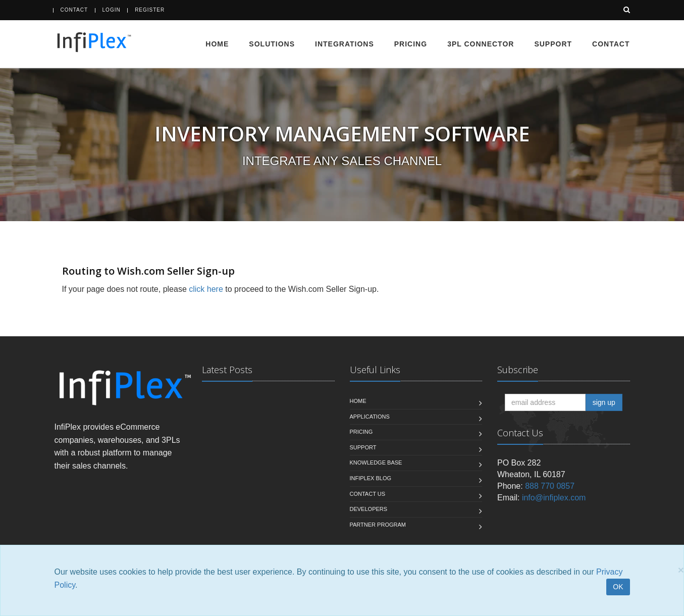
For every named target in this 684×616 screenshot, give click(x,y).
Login (112, 10)
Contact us (368, 494)
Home (217, 44)
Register (150, 10)
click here (206, 289)
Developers (369, 509)
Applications (370, 417)
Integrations (345, 44)
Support (553, 44)
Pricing (411, 44)
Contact (74, 10)
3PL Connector (481, 44)
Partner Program (378, 525)
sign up (604, 402)
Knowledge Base (376, 463)
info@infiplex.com (554, 498)
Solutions (272, 44)
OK (618, 587)
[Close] (681, 570)
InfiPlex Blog (371, 478)
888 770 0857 (550, 486)
